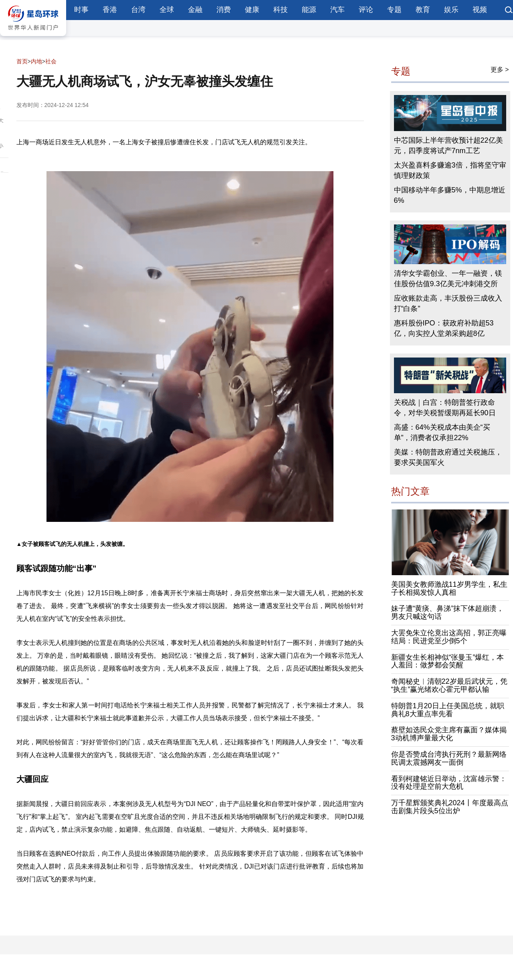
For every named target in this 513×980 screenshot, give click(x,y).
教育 (423, 10)
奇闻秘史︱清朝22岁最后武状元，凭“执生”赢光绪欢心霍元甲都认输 (449, 685)
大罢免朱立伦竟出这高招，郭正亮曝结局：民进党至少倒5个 (449, 637)
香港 (110, 10)
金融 (195, 10)
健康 (252, 10)
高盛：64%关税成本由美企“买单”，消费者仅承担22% (442, 432)
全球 (167, 10)
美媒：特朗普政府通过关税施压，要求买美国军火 (448, 457)
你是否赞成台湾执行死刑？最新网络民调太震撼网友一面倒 (449, 758)
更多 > (500, 70)
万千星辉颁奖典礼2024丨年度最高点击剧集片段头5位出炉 (450, 807)
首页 (22, 61)
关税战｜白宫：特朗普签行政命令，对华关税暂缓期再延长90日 (445, 408)
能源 (309, 10)
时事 (81, 10)
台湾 (138, 10)
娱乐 (451, 10)
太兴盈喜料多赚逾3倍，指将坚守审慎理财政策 (450, 170)
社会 (51, 61)
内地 (36, 61)
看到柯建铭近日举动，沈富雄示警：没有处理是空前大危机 (449, 783)
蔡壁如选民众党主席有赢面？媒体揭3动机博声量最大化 (449, 734)
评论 (366, 10)
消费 (224, 10)
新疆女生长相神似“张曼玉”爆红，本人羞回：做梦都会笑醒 (448, 661)
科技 (281, 10)
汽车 (337, 10)
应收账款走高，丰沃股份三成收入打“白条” (448, 303)
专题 (394, 10)
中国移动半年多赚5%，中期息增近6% (450, 195)
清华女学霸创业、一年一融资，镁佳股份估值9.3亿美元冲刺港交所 (448, 279)
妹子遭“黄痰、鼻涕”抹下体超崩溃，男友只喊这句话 (448, 612)
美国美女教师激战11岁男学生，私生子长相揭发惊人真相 (449, 588)
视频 (480, 10)
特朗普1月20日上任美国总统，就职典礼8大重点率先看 (448, 710)
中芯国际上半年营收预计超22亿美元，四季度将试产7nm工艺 (448, 145)
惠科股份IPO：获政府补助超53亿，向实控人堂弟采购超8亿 (444, 328)
